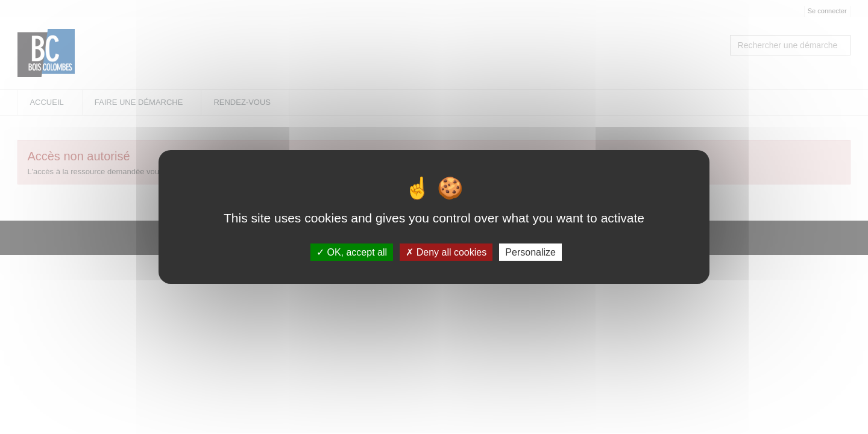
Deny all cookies (446, 252)
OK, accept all (352, 252)
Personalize (530, 252)
